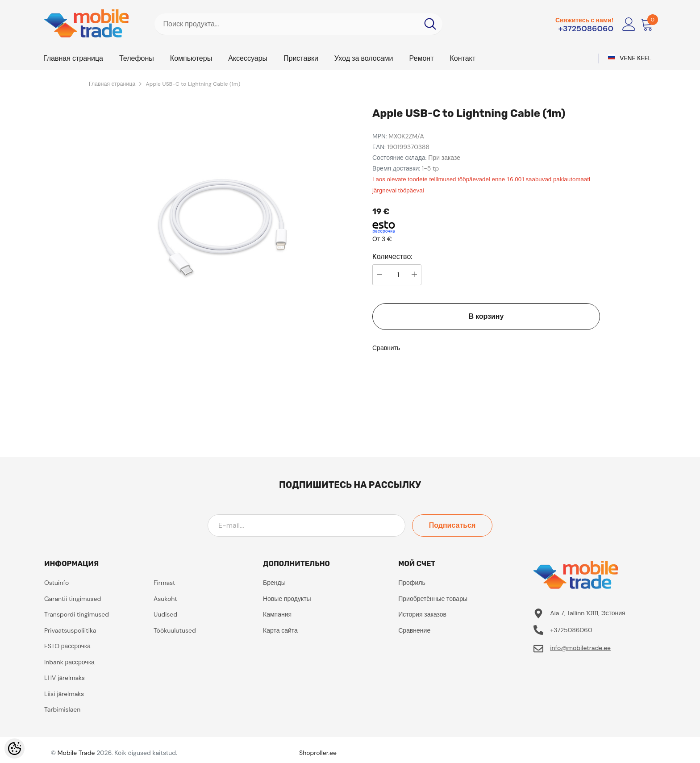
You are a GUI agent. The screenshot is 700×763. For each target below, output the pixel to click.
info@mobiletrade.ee (580, 648)
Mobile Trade (76, 753)
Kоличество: (392, 257)
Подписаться (452, 525)
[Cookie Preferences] (15, 748)
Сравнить (386, 348)
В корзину (486, 316)
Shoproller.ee (318, 753)
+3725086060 (586, 29)
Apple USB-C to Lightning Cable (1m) (193, 84)
